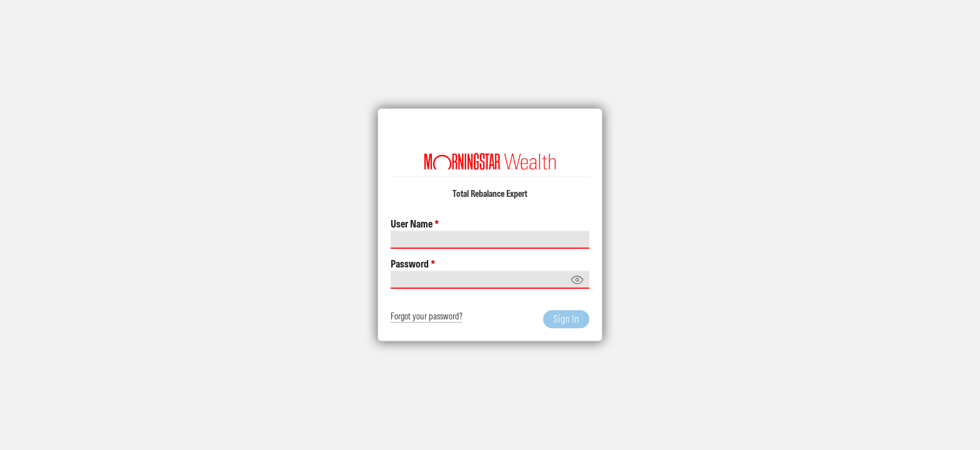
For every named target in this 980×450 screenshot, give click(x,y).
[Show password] (577, 280)
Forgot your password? (427, 317)
